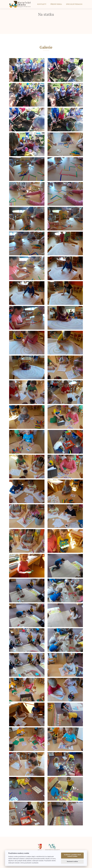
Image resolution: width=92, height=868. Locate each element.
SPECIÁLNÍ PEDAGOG (74, 4)
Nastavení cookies (72, 861)
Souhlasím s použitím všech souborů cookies (72, 856)
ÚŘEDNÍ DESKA (56, 4)
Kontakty (42, 4)
